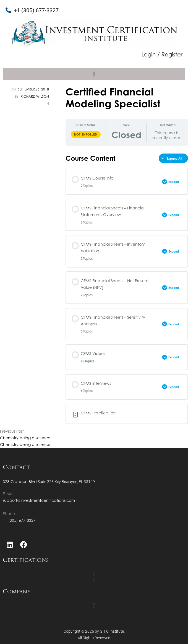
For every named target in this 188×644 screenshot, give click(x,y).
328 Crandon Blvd (20, 481)
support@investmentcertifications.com (39, 500)
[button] (94, 74)
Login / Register (162, 54)
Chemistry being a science (25, 438)
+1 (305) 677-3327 (19, 520)
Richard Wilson (35, 96)
